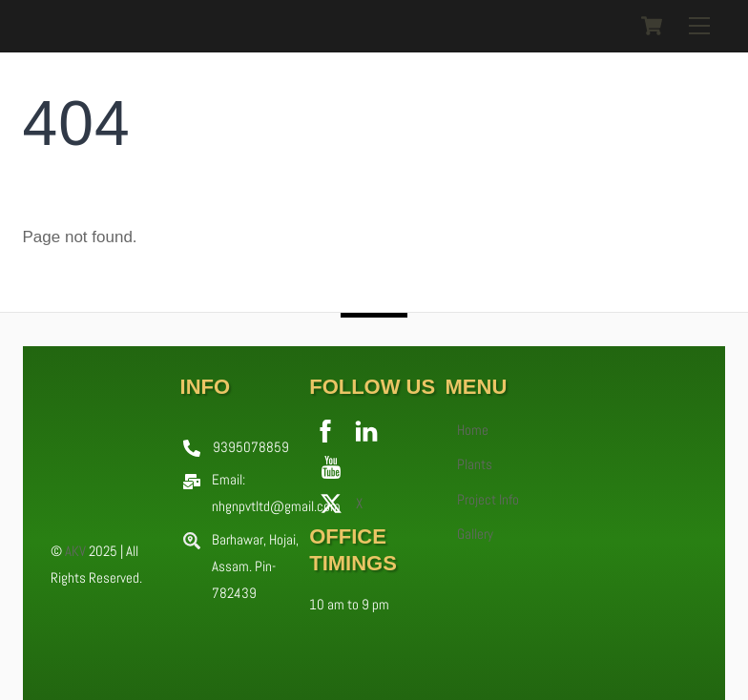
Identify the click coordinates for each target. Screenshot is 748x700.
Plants (475, 464)
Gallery (475, 534)
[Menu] (699, 26)
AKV (75, 551)
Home (473, 430)
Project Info (488, 500)
